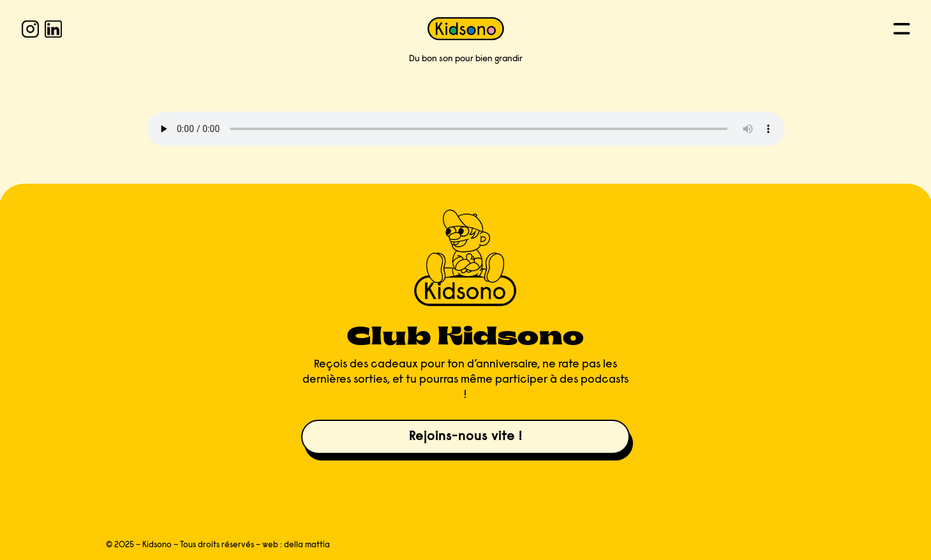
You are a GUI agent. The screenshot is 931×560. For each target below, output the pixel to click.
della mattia (307, 545)
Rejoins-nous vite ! (465, 437)
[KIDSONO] (466, 29)
